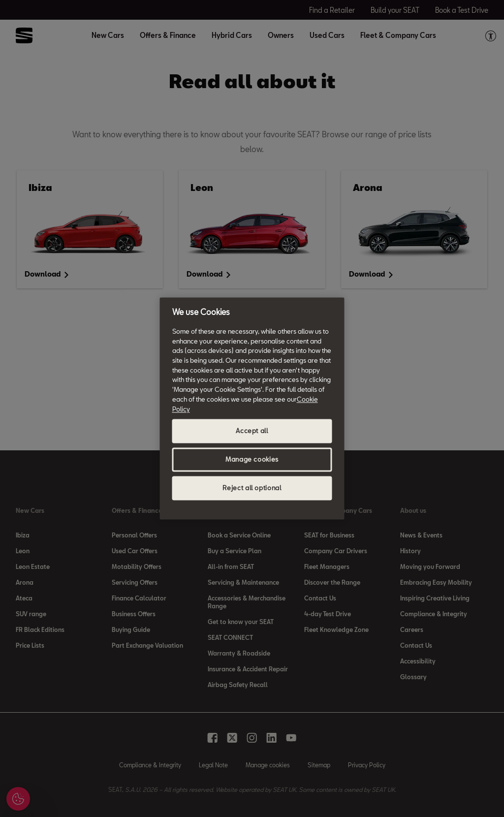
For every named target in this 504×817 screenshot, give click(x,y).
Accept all (252, 431)
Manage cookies (252, 460)
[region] (252, 408)
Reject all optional (252, 488)
